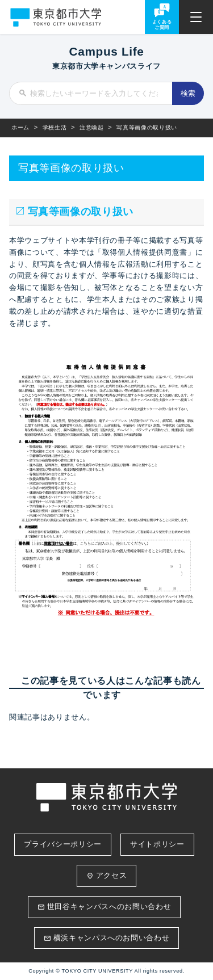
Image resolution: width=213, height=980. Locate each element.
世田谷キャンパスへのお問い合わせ (104, 907)
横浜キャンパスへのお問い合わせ (107, 938)
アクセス (107, 875)
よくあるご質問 (162, 17)
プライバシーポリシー (63, 844)
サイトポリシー (157, 844)
